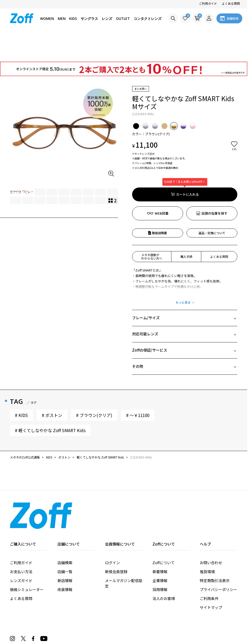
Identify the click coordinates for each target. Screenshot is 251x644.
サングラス (89, 19)
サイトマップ (211, 579)
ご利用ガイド (208, 3)
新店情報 (65, 552)
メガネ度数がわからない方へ (152, 228)
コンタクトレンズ (148, 19)
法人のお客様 (164, 570)
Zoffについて (164, 534)
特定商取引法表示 (215, 552)
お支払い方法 (21, 543)
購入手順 (186, 228)
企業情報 (160, 552)
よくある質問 (231, 3)
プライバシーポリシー (218, 561)
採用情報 (160, 561)
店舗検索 (65, 534)
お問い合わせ (211, 534)
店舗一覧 (65, 543)
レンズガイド (21, 552)
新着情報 (160, 543)
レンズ (107, 19)
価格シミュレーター (27, 561)
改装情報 (65, 561)
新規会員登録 (116, 543)
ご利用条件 (209, 570)
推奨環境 (207, 543)
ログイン (112, 534)
